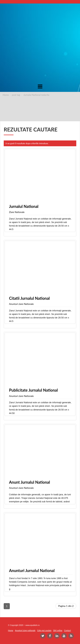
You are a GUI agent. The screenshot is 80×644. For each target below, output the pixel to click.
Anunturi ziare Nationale (21, 304)
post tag (16, 95)
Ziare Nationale (17, 212)
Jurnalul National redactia (36, 95)
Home (6, 95)
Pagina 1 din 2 (66, 606)
